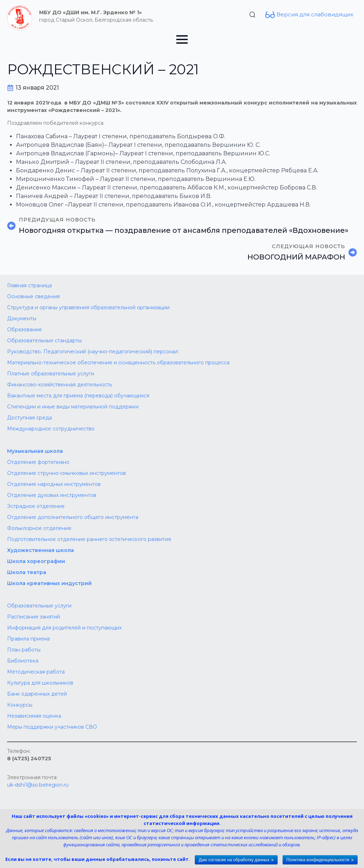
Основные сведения (33, 296)
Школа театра (27, 572)
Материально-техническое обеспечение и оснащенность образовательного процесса (118, 363)
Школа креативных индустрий (49, 583)
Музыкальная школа (35, 451)
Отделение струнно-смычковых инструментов (66, 473)
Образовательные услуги (39, 606)
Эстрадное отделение (36, 506)
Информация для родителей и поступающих (64, 628)
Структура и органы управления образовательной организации (88, 307)
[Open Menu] (182, 39)
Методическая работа (36, 672)
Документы (22, 318)
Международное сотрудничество (51, 429)
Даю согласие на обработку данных (234, 860)
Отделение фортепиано (38, 462)
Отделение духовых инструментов (52, 495)
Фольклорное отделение (39, 528)
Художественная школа (41, 550)
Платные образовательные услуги (51, 374)
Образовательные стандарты (44, 341)
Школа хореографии (36, 561)
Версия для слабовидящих (315, 14)
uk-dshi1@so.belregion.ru (38, 785)
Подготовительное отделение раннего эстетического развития (89, 539)
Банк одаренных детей (37, 694)
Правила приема (28, 639)
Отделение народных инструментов (54, 484)
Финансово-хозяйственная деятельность (60, 385)
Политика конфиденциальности (318, 860)
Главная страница (30, 285)
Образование (25, 329)
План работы (24, 650)
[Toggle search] (252, 15)
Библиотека (23, 661)
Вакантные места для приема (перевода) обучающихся (78, 396)
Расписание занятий (34, 617)
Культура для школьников (40, 683)
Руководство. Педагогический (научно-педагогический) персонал (93, 352)
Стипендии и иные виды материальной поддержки (73, 407)
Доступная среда (30, 418)
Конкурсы (20, 705)
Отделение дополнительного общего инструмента (73, 517)
